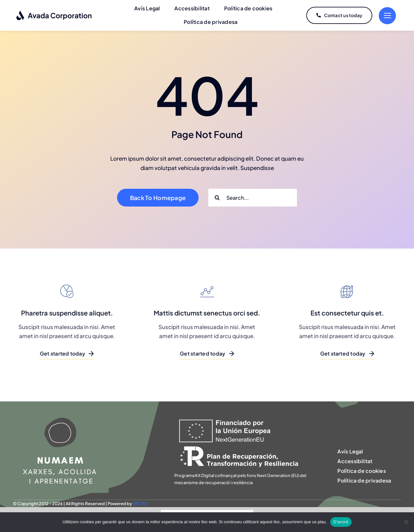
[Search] (217, 198)
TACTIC (140, 504)
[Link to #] (387, 16)
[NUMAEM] (61, 404)
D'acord (341, 522)
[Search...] (253, 198)
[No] (406, 522)
